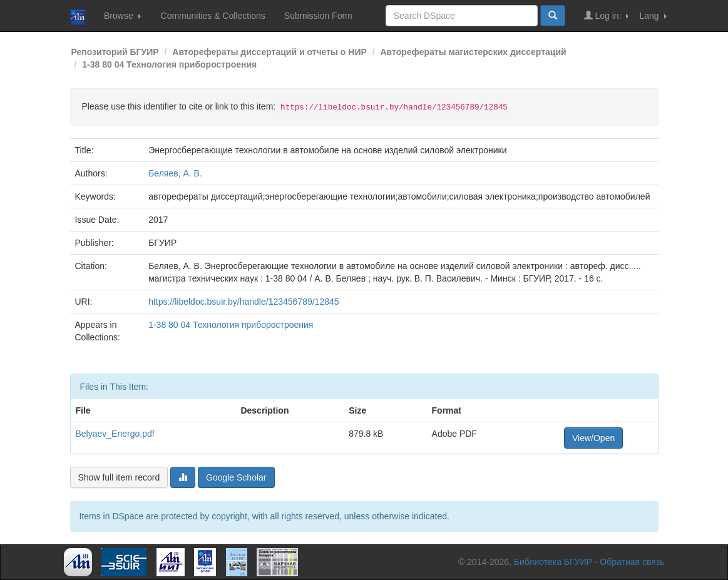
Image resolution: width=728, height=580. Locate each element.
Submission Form (318, 16)
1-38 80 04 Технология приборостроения (169, 64)
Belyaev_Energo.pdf (115, 434)
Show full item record (119, 477)
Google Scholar (236, 477)
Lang (653, 16)
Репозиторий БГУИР (115, 52)
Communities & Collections (213, 16)
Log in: (607, 15)
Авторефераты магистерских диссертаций (474, 52)
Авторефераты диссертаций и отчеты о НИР (269, 52)
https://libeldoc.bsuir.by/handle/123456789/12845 (244, 302)
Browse (122, 16)
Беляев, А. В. (175, 173)
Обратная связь (632, 562)
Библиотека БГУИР (553, 562)
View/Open (593, 438)
